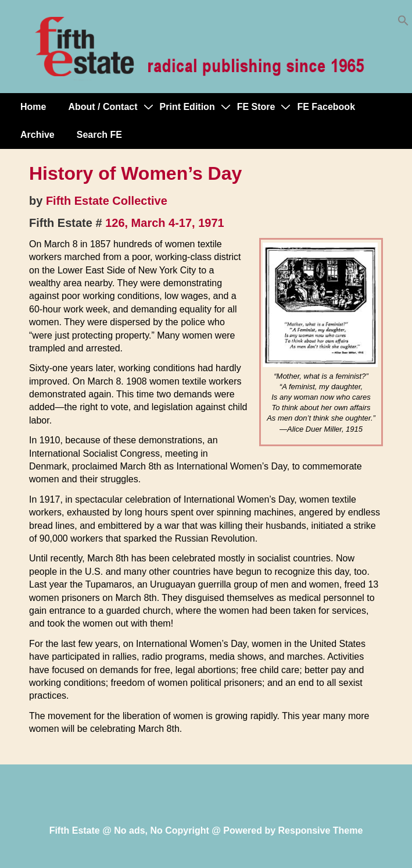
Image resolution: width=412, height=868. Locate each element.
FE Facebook (326, 107)
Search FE (99, 135)
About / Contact (103, 107)
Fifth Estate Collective (107, 201)
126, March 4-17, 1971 (165, 223)
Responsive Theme (321, 830)
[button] (403, 23)
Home (33, 107)
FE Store (256, 107)
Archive (37, 135)
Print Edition (187, 107)
